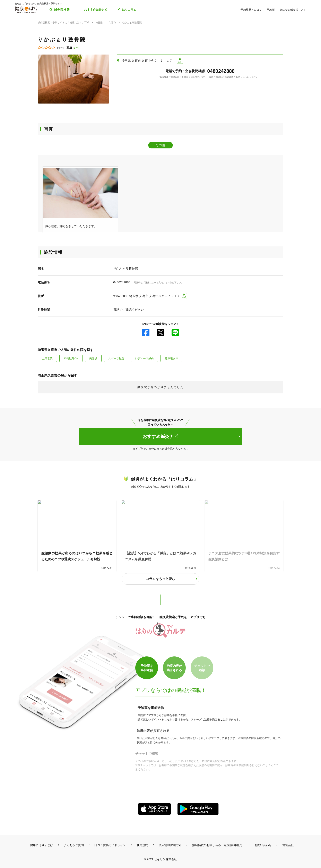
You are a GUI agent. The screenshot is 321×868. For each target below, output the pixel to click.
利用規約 (142, 845)
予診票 (271, 10)
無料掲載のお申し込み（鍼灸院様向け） (218, 845)
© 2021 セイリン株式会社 (160, 859)
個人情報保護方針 (170, 845)
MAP (180, 62)
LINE (175, 333)
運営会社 (288, 845)
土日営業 (47, 358)
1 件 (76, 48)
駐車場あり (171, 358)
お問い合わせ (263, 845)
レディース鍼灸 (144, 358)
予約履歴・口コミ (251, 10)
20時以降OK (71, 358)
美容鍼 (93, 358)
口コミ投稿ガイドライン (110, 845)
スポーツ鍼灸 (116, 358)
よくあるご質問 (74, 845)
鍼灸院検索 (62, 10)
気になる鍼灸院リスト (293, 10)
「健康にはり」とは (40, 845)
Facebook (146, 333)
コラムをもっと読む (160, 579)
